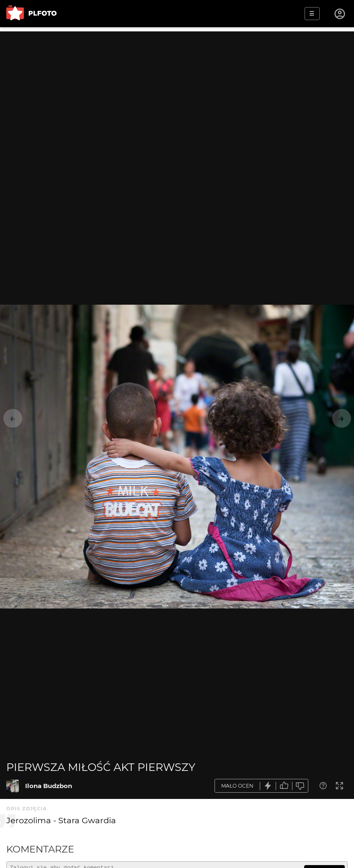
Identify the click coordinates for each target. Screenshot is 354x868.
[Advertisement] (177, 90)
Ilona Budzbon (49, 786)
